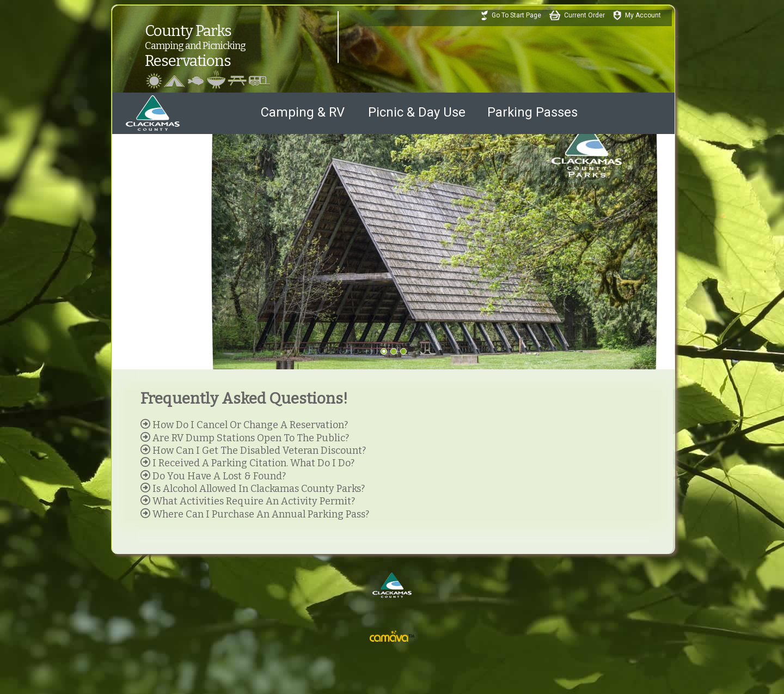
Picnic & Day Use (417, 112)
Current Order (584, 15)
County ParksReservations (224, 35)
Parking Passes (532, 112)
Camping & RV (303, 112)
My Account (643, 15)
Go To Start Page (516, 15)
